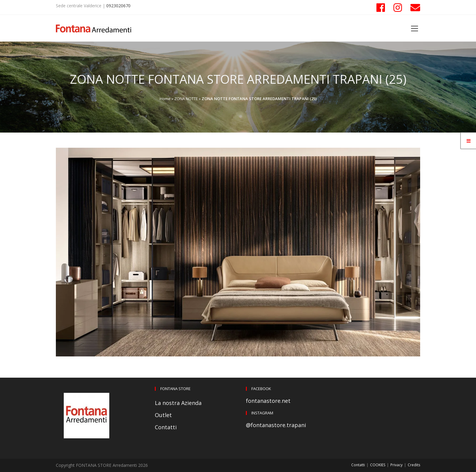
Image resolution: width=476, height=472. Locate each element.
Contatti (166, 427)
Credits (414, 465)
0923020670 (118, 6)
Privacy (396, 465)
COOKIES (378, 465)
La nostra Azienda (178, 403)
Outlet (163, 415)
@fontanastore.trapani (276, 425)
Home (165, 99)
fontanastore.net (268, 401)
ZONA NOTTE (186, 99)
